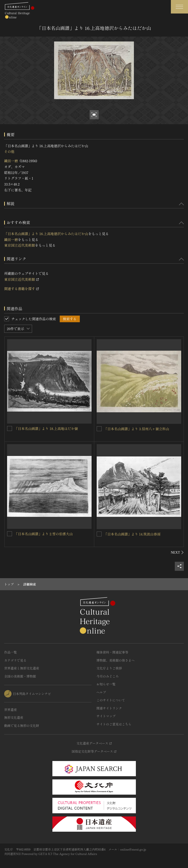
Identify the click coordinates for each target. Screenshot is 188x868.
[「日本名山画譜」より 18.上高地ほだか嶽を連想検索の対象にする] (10, 428)
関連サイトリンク (109, 708)
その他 (9, 151)
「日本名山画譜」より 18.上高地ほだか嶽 (46, 428)
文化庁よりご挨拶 (109, 668)
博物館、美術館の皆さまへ (116, 660)
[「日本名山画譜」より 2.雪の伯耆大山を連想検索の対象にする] (10, 534)
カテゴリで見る (15, 660)
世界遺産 (11, 710)
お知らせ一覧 (106, 684)
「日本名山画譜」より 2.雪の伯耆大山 (44, 534)
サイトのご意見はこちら (114, 724)
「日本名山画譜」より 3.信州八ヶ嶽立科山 (137, 429)
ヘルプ (101, 692)
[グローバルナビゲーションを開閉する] (179, 7)
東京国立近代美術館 (20, 245)
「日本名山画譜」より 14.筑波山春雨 (132, 534)
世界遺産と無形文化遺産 (22, 668)
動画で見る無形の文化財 (22, 726)
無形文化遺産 (14, 717)
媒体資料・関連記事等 (112, 652)
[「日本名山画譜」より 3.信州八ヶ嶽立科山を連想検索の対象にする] (99, 429)
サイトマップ (106, 716)
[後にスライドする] (177, 552)
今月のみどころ (108, 676)
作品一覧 (11, 652)
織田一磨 (11, 161)
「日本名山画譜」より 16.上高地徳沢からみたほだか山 (46, 234)
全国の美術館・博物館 (20, 676)
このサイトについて (111, 700)
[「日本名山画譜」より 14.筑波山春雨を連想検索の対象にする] (99, 534)
